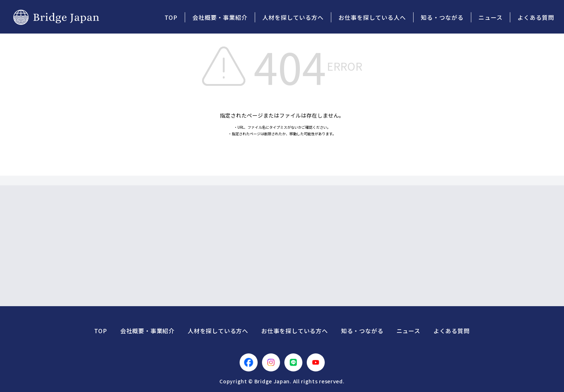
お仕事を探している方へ (295, 331)
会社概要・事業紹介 (147, 331)
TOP (100, 331)
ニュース (408, 331)
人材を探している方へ (218, 331)
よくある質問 (452, 331)
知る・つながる (362, 331)
